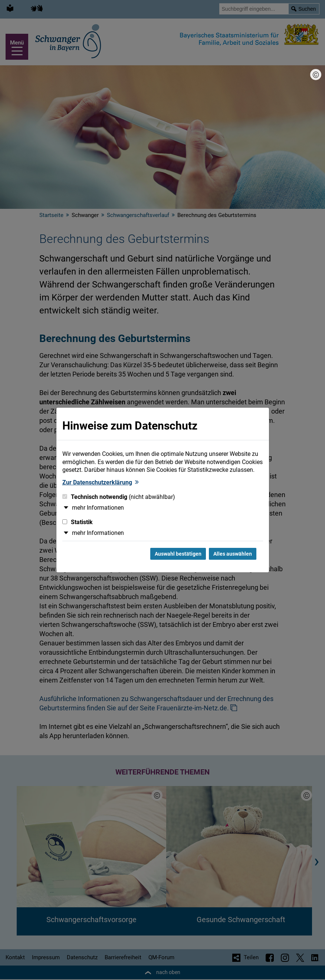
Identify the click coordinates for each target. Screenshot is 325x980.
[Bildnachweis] (316, 75)
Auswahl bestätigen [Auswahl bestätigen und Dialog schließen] (178, 554)
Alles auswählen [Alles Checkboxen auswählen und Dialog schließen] (233, 554)
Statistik (78, 522)
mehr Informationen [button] (98, 508)
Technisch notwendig (119, 497)
